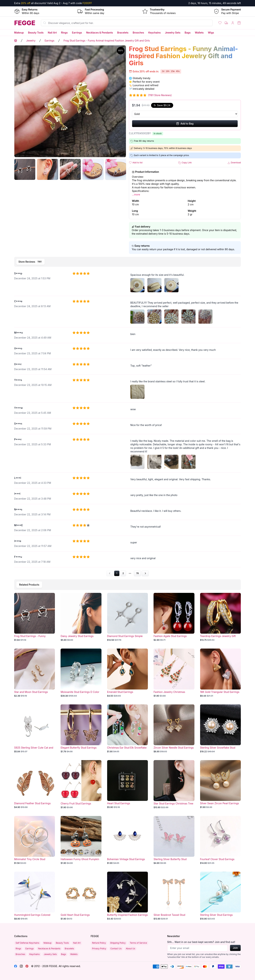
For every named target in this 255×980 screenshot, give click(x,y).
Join (235, 948)
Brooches (138, 33)
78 (137, 573)
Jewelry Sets (173, 33)
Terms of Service (138, 943)
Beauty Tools (36, 33)
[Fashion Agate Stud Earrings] (174, 617)
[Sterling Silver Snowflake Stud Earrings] (220, 729)
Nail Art (52, 33)
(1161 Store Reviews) (160, 95)
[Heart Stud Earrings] (127, 784)
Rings (64, 33)
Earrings (77, 33)
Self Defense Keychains (27, 943)
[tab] (30, 262)
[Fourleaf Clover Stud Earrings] (220, 840)
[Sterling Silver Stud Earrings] (220, 896)
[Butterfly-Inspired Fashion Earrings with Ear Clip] (127, 896)
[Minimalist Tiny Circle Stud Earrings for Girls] (35, 840)
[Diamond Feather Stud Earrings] (35, 784)
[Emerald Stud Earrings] (127, 673)
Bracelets (123, 33)
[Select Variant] (185, 114)
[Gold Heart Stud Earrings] (81, 896)
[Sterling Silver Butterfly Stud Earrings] (174, 840)
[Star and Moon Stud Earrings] (35, 673)
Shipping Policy (118, 943)
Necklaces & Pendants (100, 33)
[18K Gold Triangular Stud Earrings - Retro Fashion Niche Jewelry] (220, 673)
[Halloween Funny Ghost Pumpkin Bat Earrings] (81, 840)
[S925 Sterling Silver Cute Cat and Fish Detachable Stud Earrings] (35, 729)
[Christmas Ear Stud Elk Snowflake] (127, 729)
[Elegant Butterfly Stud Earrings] (81, 729)
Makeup (19, 33)
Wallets (199, 33)
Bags (188, 33)
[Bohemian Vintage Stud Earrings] (127, 840)
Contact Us (116, 949)
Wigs (211, 33)
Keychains (155, 33)
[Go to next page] (145, 573)
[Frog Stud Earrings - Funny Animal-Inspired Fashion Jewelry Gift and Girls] (35, 617)
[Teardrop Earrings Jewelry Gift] (220, 617)
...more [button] (136, 194)
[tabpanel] (127, 422)
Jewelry (31, 41)
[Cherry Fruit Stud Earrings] (81, 784)
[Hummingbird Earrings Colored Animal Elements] (35, 896)
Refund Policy (99, 943)
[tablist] (127, 262)
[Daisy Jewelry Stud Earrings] (81, 617)
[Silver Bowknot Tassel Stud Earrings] (174, 896)
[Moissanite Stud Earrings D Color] (81, 673)
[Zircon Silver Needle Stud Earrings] (174, 729)
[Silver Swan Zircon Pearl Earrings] (220, 784)
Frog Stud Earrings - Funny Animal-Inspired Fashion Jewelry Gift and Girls (107, 41)
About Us (131, 949)
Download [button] (234, 163)
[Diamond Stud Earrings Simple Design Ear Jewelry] (127, 617)
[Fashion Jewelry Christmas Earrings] (174, 673)
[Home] (25, 23)
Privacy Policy (99, 949)
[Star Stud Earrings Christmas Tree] (174, 784)
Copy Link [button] (185, 163)
